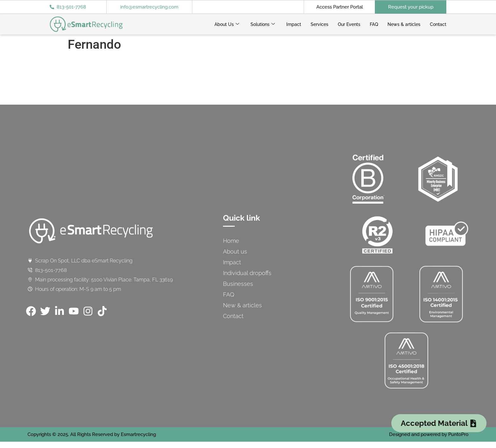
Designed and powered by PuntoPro (429, 434)
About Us (227, 24)
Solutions (263, 24)
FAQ (374, 24)
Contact (438, 24)
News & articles (404, 24)
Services (319, 24)
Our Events (349, 24)
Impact (294, 24)
